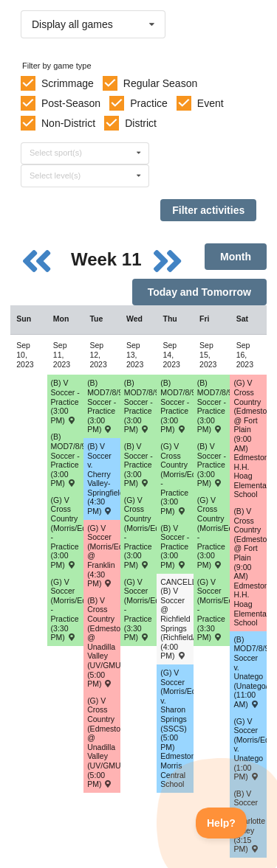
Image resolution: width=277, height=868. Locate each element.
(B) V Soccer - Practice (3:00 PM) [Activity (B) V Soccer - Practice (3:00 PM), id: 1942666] (138, 465)
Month (236, 257)
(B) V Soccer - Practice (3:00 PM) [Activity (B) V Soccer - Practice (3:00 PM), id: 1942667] (65, 401)
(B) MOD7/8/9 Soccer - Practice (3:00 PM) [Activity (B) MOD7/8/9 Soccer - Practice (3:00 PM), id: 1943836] (141, 406)
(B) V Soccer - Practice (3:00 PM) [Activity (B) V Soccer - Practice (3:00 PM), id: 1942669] (212, 465)
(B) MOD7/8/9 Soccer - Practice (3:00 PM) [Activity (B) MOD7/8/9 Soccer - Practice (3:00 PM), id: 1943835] (104, 406)
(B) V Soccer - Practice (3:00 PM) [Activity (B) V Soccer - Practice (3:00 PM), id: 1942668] (175, 546)
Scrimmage (68, 83)
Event (211, 103)
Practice (149, 103)
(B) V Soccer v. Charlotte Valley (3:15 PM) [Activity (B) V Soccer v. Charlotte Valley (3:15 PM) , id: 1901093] (249, 822)
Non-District (68, 123)
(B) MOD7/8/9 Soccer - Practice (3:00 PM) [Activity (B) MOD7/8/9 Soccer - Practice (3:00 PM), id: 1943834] (68, 460)
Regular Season (160, 83)
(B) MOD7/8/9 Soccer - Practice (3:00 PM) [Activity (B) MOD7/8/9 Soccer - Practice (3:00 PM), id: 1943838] (214, 406)
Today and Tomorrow (199, 292)
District (141, 123)
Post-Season (71, 103)
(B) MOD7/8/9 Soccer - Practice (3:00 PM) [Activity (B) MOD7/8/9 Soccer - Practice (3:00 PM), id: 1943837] (177, 406)
